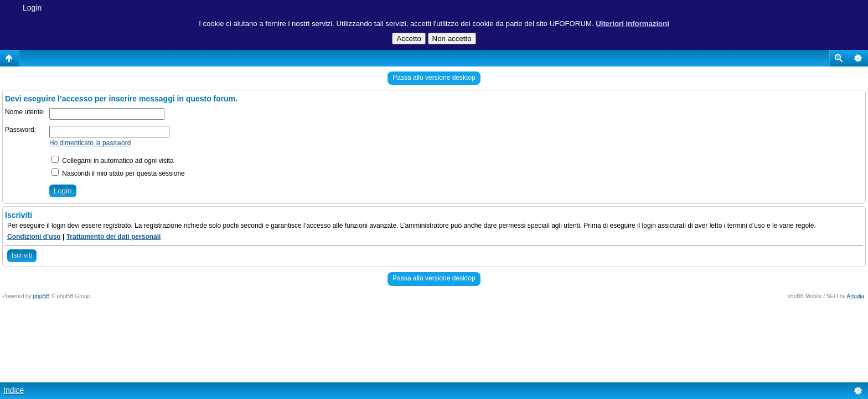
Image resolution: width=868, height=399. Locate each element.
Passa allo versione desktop (434, 78)
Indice (14, 390)
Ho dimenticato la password (90, 143)
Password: (20, 130)
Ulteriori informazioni (632, 24)
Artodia (856, 296)
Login (32, 8)
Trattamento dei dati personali (114, 237)
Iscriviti (22, 255)
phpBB (42, 296)
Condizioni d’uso (34, 237)
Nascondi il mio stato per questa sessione (118, 173)
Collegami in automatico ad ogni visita (113, 161)
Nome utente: (25, 112)
